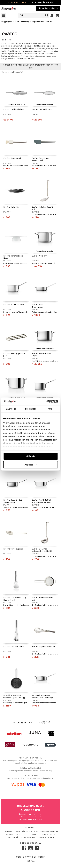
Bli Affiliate (22, 835)
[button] (57, 16)
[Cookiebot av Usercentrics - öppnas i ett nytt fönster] (46, 401)
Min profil (9, 832)
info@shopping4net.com (31, 820)
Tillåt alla (31, 456)
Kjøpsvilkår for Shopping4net (22, 837)
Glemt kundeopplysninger (46, 832)
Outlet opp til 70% (17, 2)
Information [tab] (31, 409)
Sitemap (41, 857)
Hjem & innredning (22, 22)
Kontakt (10, 835)
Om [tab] (50, 409)
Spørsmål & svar (24, 832)
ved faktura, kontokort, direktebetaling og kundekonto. (31, 777)
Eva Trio (49, 22)
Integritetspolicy (48, 835)
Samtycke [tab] (11, 409)
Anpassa (31, 465)
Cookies (34, 835)
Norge (31, 861)
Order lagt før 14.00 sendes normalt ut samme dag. (31, 769)
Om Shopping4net (47, 837)
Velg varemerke (38, 22)
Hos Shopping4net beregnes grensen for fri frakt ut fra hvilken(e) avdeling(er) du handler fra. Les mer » (31, 760)
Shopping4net (7, 22)
